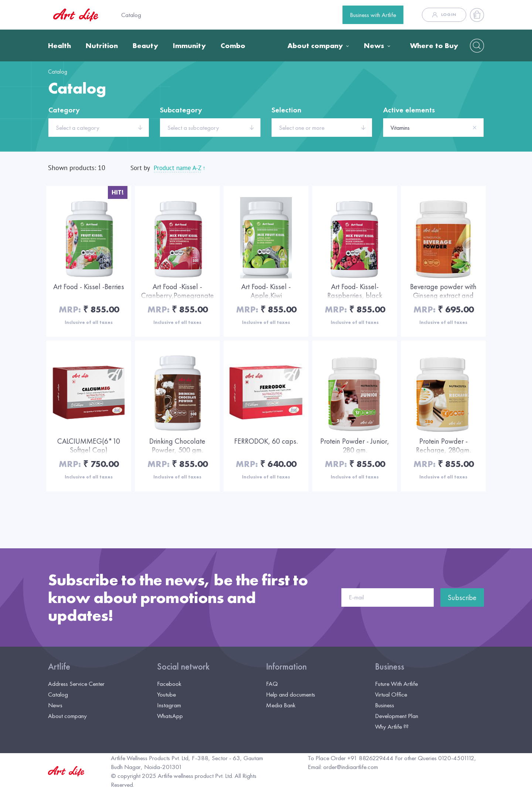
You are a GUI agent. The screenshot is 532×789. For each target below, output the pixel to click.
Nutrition (102, 45)
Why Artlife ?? (392, 727)
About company (315, 45)
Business (390, 667)
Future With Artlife (396, 684)
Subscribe (462, 597)
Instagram (169, 705)
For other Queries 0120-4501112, (436, 758)
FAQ (272, 684)
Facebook (169, 684)
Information (286, 667)
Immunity (189, 45)
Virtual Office (391, 694)
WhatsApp (170, 716)
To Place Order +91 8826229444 (351, 758)
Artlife (59, 667)
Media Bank (281, 705)
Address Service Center (76, 684)
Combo (233, 45)
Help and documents (291, 694)
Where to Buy (434, 45)
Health (59, 45)
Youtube (166, 694)
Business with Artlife (373, 15)
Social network (183, 667)
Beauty (145, 45)
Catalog (131, 15)
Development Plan (397, 716)
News (374, 45)
